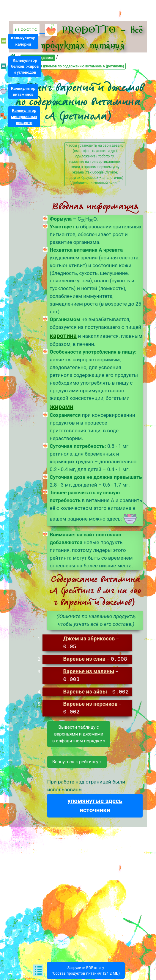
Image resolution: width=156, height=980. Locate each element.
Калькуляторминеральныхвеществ (24, 116)
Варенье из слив (84, 659)
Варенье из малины (89, 671)
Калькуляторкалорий (23, 41)
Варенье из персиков (90, 703)
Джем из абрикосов (89, 638)
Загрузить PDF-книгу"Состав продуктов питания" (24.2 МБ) (86, 970)
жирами (62, 407)
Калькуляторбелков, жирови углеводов (25, 66)
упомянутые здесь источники (95, 805)
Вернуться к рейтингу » (77, 761)
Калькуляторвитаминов (23, 91)
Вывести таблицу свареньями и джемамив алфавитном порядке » (79, 734)
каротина (63, 336)
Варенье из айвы (85, 692)
